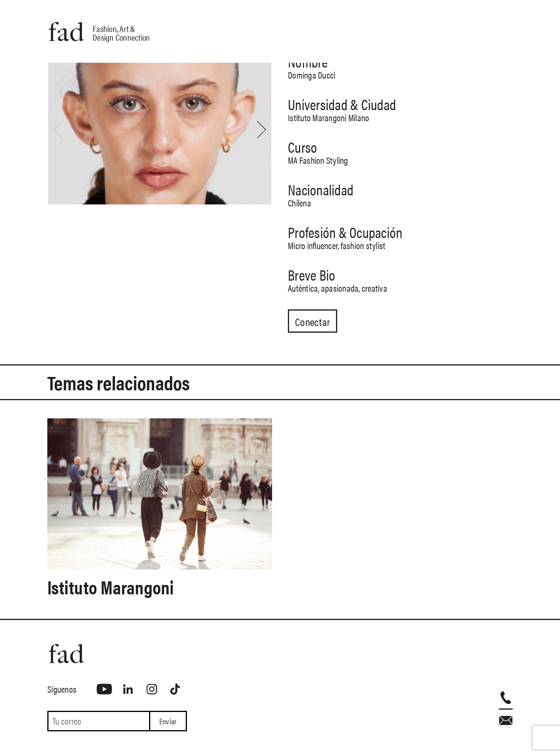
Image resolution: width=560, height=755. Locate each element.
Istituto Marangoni (114, 587)
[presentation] (58, 129)
